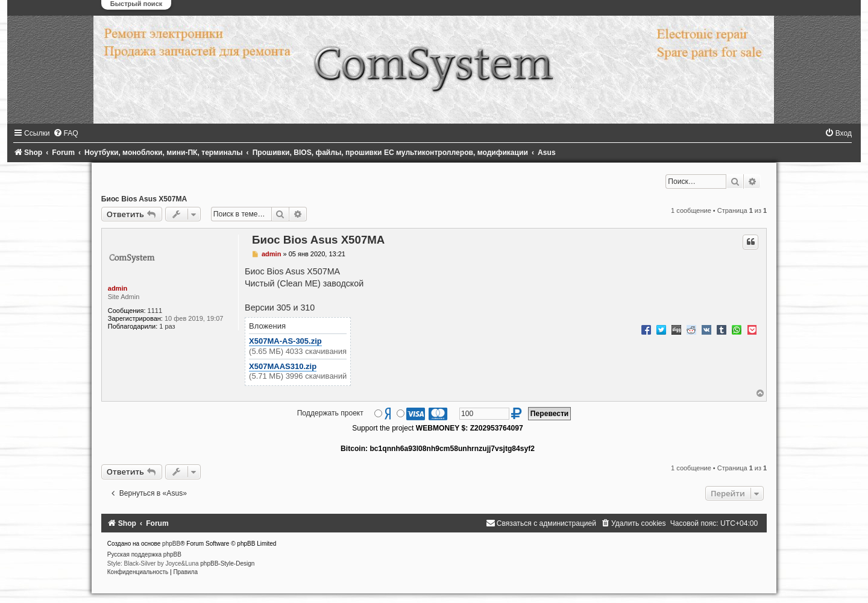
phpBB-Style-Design (227, 564)
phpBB (171, 544)
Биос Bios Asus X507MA (144, 199)
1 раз (167, 326)
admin (118, 288)
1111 (155, 311)
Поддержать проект (330, 413)
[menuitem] (66, 133)
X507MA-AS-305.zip (285, 341)
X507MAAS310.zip (283, 366)
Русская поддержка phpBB (144, 554)
